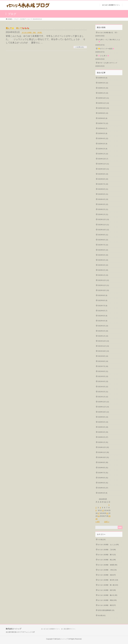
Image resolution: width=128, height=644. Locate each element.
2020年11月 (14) (104, 407)
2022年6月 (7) (103, 311)
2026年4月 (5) (103, 78)
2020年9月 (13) (103, 417)
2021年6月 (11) (103, 371)
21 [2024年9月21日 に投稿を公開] (107, 513)
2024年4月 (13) (103, 199)
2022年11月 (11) (104, 285)
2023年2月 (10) (103, 270)
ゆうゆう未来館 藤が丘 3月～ (108, 33)
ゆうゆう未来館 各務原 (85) (108, 565)
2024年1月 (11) (103, 214)
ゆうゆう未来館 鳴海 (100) (107, 600)
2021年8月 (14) (103, 361)
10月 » (107, 522)
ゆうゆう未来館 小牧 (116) (107, 570)
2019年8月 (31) (103, 468)
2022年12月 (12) (104, 280)
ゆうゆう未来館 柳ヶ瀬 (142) (108, 585)
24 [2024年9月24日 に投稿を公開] (99, 516)
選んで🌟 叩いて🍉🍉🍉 (18, 28)
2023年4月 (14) (103, 260)
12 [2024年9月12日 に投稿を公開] (103, 510)
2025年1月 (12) (103, 154)
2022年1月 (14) (103, 336)
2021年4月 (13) (103, 381)
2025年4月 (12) (103, 139)
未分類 (40, 32)
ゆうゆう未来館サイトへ (52, 629)
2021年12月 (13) (104, 341)
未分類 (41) (102, 615)
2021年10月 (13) (104, 351)
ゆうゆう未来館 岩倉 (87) (107, 575)
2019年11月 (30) (104, 452)
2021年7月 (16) (103, 366)
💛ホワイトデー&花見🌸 (106, 49)
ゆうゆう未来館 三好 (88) (107, 550)
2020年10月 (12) (104, 412)
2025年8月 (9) (103, 118)
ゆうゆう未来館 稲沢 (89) (107, 590)
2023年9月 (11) (103, 235)
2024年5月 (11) (103, 194)
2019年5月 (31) (103, 483)
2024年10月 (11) (104, 169)
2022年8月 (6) (103, 300)
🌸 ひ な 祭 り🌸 (104, 56)
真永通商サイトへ (69, 629)
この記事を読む (79, 47)
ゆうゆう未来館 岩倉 (29, 32)
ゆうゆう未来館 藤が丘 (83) (108, 595)
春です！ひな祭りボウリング (108, 63)
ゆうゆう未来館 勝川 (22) (107, 555)
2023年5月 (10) (103, 255)
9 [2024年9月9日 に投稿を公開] (96, 510)
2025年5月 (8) (103, 133)
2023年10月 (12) (104, 230)
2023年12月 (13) (104, 220)
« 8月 (98, 522)
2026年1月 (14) (103, 93)
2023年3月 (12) (103, 265)
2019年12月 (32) (104, 447)
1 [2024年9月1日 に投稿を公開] (109, 505)
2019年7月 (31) (103, 473)
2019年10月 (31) (104, 457)
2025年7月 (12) (103, 123)
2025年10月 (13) (104, 108)
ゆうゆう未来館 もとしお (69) (108, 545)
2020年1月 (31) (103, 442)
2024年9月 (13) (103, 174)
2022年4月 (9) (103, 321)
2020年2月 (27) (103, 437)
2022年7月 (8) (103, 306)
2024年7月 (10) (103, 184)
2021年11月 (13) (104, 346)
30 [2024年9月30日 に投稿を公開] (97, 519)
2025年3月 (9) (103, 144)
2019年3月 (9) (103, 493)
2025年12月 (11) (104, 98)
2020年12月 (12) (104, 402)
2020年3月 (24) (103, 432)
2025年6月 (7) (103, 128)
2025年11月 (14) (104, 103)
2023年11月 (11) (104, 225)
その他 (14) (102, 540)
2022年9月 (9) (103, 295)
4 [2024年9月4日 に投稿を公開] (100, 508)
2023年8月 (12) (103, 240)
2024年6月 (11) (103, 189)
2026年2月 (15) (103, 88)
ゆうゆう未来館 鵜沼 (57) (107, 605)
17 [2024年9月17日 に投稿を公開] (99, 513)
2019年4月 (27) (103, 488)
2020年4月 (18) (103, 427)
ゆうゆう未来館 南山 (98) (107, 560)
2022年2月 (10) (103, 331)
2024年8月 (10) (103, 179)
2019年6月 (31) (103, 478)
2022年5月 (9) (103, 316)
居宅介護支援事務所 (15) (106, 610)
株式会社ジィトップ (61, 639)
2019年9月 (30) (103, 462)
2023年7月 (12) (103, 245)
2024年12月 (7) (103, 159)
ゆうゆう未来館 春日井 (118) (108, 580)
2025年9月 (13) (103, 113)
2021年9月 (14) (103, 356)
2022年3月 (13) (103, 326)
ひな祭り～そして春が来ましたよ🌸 (109, 41)
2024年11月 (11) (104, 164)
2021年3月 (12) (103, 387)
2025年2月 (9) (103, 149)
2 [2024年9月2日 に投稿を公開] (96, 508)
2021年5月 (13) (103, 376)
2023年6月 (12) (103, 250)
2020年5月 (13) (103, 422)
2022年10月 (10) (104, 290)
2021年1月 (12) (103, 397)
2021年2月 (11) (103, 392)
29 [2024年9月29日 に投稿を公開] (109, 516)
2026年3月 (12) (103, 83)
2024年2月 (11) (103, 209)
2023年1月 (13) (103, 275)
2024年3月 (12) (103, 204)
